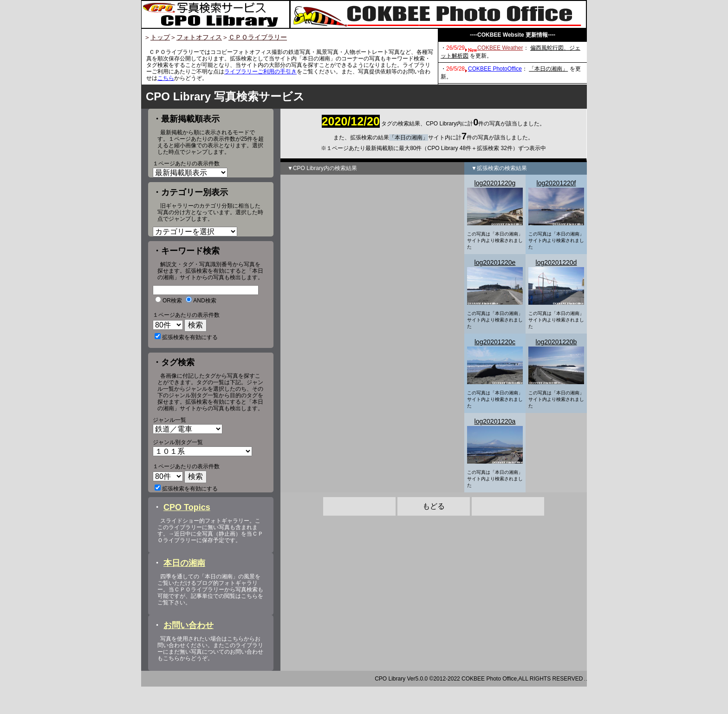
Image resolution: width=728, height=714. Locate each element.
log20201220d (556, 262)
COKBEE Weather (500, 48)
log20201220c (495, 342)
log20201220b (556, 342)
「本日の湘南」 (548, 69)
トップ (160, 37)
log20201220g (495, 183)
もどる (434, 506)
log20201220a (495, 421)
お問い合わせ (188, 653)
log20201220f (556, 183)
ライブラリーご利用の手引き (260, 72)
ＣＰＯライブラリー (258, 37)
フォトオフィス (199, 37)
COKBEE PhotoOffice (495, 69)
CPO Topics (187, 535)
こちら (166, 78)
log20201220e (495, 262)
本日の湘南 (184, 590)
